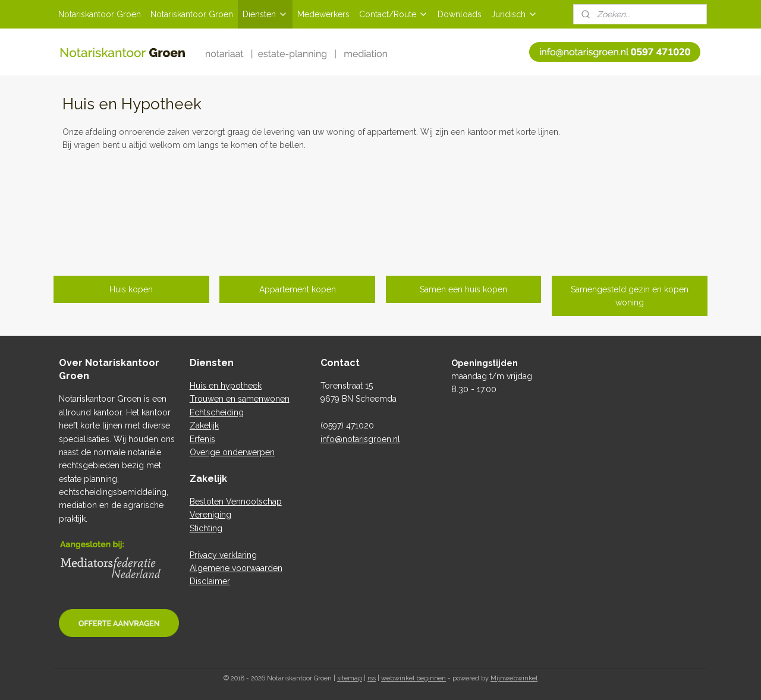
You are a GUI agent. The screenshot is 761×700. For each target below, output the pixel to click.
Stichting (206, 528)
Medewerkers (323, 14)
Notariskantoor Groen (100, 14)
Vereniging (210, 515)
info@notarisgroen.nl (360, 439)
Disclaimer (210, 581)
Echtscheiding (217, 412)
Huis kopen (131, 289)
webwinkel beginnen (413, 678)
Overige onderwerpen (232, 452)
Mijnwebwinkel (514, 678)
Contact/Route (394, 14)
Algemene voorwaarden (236, 568)
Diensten (265, 14)
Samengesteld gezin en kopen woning (630, 296)
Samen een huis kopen (463, 289)
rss (372, 678)
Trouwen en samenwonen (240, 399)
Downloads (460, 14)
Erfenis (202, 439)
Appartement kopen (298, 289)
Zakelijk (204, 425)
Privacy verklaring (223, 555)
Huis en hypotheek (226, 386)
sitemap (350, 678)
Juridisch (514, 14)
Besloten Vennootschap (236, 502)
